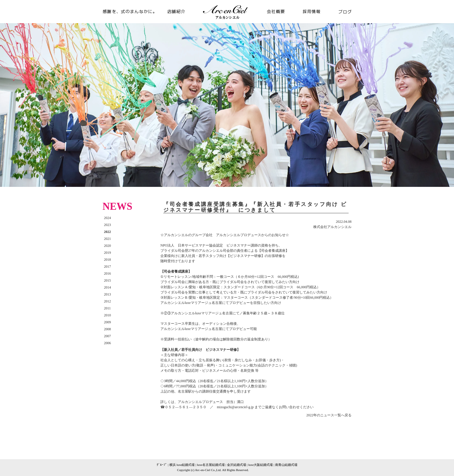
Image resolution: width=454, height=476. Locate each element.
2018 (107, 260)
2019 (107, 253)
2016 (107, 273)
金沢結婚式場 (237, 465)
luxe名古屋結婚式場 (211, 465)
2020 (107, 246)
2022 (107, 232)
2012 (107, 301)
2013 (107, 294)
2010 (107, 315)
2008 (107, 329)
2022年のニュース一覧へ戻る (329, 415)
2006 (107, 343)
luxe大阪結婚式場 (260, 465)
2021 (107, 239)
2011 (107, 308)
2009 (107, 322)
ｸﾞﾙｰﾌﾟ (162, 465)
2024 (107, 218)
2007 (107, 336)
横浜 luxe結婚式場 (182, 465)
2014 (107, 287)
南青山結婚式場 (286, 465)
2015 (107, 280)
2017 (107, 267)
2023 (107, 225)
